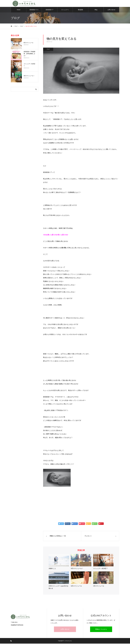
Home (19, 10)
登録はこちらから (101, 630)
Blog (96, 10)
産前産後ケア (50, 10)
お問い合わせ (111, 10)
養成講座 (80, 10)
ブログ (48, 50)
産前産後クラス (34, 10)
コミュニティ (65, 10)
